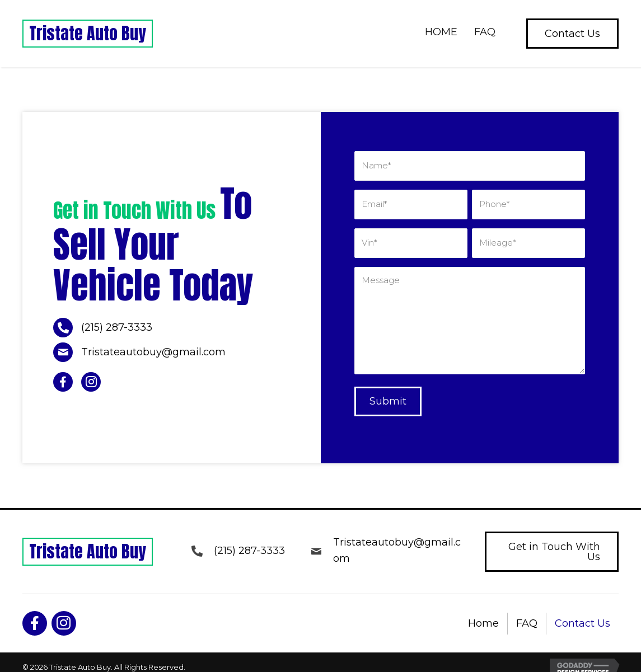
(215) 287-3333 (117, 323)
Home (483, 614)
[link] (441, 34)
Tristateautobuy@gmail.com (153, 347)
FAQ (527, 614)
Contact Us (582, 614)
